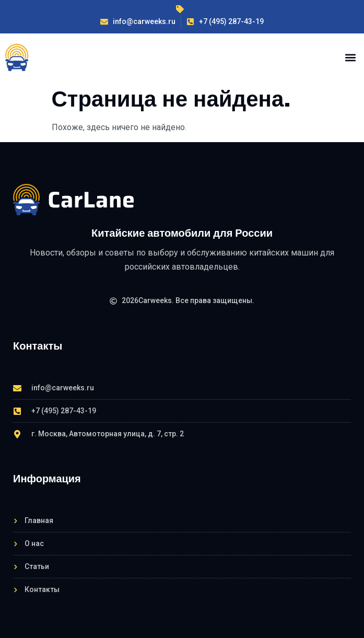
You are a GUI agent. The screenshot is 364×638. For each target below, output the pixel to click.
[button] (350, 57)
